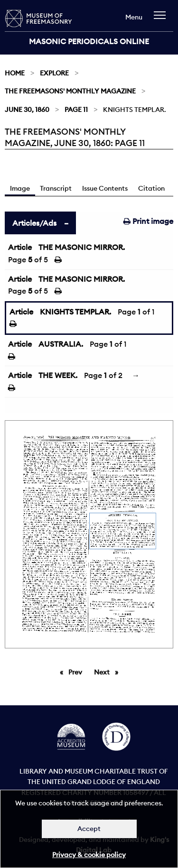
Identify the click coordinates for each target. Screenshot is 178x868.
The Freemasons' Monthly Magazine (70, 91)
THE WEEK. (58, 375)
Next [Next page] (108, 672)
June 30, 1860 (27, 110)
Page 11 (76, 110)
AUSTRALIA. (61, 344)
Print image (148, 221)
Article (20, 247)
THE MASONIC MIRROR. (82, 247)
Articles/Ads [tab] (34, 223)
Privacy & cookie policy (89, 855)
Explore (54, 73)
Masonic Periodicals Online (89, 41)
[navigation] (162, 20)
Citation (151, 188)
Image (20, 188)
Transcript (56, 188)
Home (15, 73)
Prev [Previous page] (77, 672)
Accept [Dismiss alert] (89, 829)
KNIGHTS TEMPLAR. (75, 312)
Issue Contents (105, 188)
